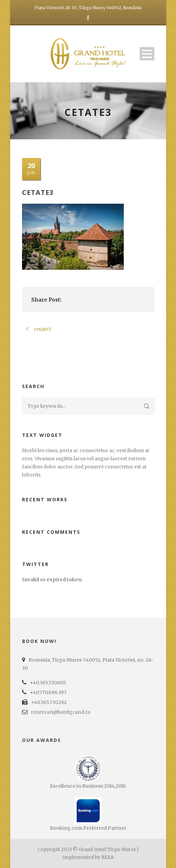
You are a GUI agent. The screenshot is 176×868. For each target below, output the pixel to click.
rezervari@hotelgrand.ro (61, 712)
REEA (107, 857)
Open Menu (147, 54)
